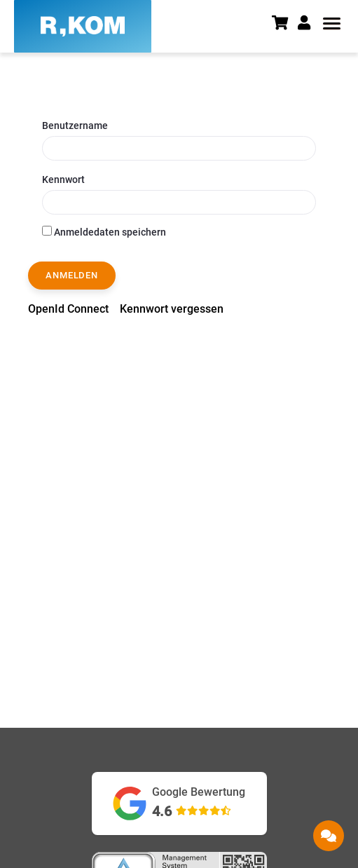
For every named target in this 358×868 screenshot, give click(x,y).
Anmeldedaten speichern (104, 232)
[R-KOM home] (83, 26)
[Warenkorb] (285, 24)
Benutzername (75, 126)
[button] (309, 23)
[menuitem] (68, 309)
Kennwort (63, 179)
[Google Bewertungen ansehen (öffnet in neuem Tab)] (179, 803)
